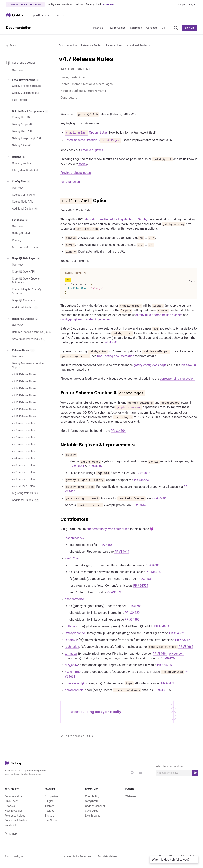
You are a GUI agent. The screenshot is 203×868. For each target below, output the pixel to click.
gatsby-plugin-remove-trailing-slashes (85, 319)
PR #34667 (139, 505)
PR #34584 (141, 586)
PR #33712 (183, 640)
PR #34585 (144, 579)
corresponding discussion (177, 379)
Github (11, 834)
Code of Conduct (95, 806)
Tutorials (98, 28)
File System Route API (25, 170)
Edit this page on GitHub (77, 736)
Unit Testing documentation (116, 356)
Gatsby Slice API (22, 145)
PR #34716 (169, 683)
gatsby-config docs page (150, 365)
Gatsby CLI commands (25, 93)
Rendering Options (22, 319)
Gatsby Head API (22, 131)
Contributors (69, 98)
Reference (136, 28)
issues (83, 164)
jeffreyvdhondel (75, 633)
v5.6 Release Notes (23, 444)
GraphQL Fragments (24, 300)
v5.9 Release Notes (23, 423)
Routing (16, 157)
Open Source (41, 15)
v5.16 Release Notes (24, 374)
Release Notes (114, 45)
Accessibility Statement (78, 856)
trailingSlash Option (73, 77)
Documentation (19, 28)
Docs (11, 45)
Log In (192, 5)
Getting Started (21, 233)
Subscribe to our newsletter (170, 767)
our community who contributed (108, 529)
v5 (165, 28)
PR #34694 (159, 498)
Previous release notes (76, 173)
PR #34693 (143, 473)
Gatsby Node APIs (23, 202)
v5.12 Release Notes (24, 402)
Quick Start (11, 801)
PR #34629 (132, 613)
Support (182, 5)
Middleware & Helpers (25, 247)
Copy (192, 281)
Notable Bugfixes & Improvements (83, 91)
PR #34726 (164, 665)
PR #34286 (152, 565)
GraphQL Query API (23, 272)
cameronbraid (74, 690)
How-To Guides (116, 28)
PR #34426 (167, 658)
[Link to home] (15, 15)
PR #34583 (141, 480)
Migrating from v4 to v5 (26, 493)
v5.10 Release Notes (24, 416)
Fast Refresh (19, 100)
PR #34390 (132, 620)
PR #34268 (188, 365)
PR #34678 (114, 592)
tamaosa (71, 654)
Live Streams (93, 816)
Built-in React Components (27, 111)
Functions (17, 220)
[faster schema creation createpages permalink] (58, 393)
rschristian (72, 647)
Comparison (52, 796)
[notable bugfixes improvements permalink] (58, 445)
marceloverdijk (75, 683)
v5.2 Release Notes (23, 472)
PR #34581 (77, 466)
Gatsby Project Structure (26, 86)
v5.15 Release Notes (24, 381)
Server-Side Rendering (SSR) (29, 339)
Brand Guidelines (108, 856)
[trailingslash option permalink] (58, 201)
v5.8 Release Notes (23, 430)
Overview (17, 70)
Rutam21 (71, 640)
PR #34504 (118, 431)
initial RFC (110, 342)
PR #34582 (95, 466)
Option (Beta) (86, 133)
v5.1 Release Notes (23, 479)
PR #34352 (176, 633)
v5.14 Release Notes (24, 388)
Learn (60, 15)
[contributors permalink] (58, 519)
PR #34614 (122, 552)
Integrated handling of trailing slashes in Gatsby (115, 219)
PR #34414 (153, 572)
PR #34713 (161, 690)
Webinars (131, 796)
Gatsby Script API (22, 124)
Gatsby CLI (11, 825)
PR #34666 (186, 647)
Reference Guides (91, 45)
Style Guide (92, 811)
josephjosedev (75, 538)
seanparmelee (74, 599)
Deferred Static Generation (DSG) (31, 332)
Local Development (23, 80)
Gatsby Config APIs (23, 195)
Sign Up (189, 28)
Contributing (92, 796)
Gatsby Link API (21, 118)
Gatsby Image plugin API (27, 138)
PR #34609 (162, 626)
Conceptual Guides (16, 820)
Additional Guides (137, 45)
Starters (50, 816)
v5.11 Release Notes (24, 409)
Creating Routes (21, 163)
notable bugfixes (92, 150)
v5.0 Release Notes (23, 486)
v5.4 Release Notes (23, 458)
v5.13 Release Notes (24, 395)
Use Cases (51, 820)
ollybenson (176, 654)
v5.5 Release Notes (23, 451)
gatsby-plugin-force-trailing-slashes (159, 315)
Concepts (152, 28)
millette (70, 626)
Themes (50, 806)
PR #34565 (105, 545)
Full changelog (70, 182)
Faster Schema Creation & (93, 140)
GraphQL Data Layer (23, 259)
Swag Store (92, 801)
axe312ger (72, 558)
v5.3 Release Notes (23, 465)
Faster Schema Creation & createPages (87, 84)
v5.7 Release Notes (23, 437)
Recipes (50, 811)
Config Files (18, 182)
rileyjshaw (72, 665)
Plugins (49, 801)
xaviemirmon (74, 672)
